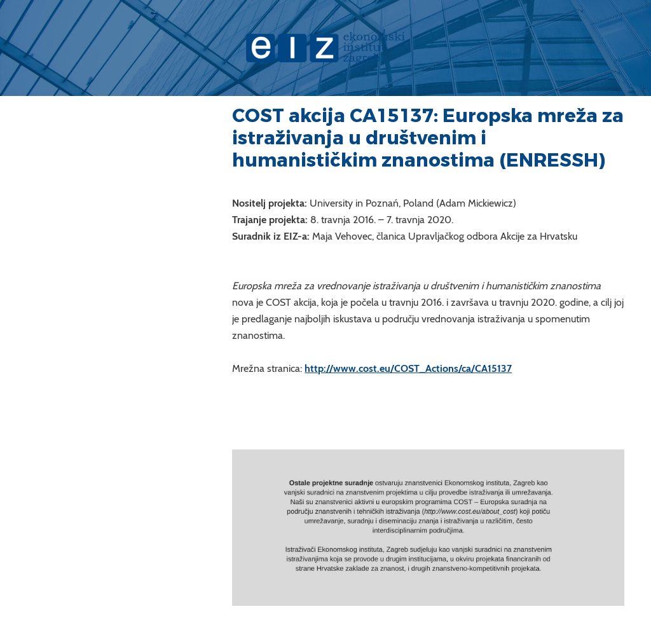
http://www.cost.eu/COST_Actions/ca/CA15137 (408, 368)
